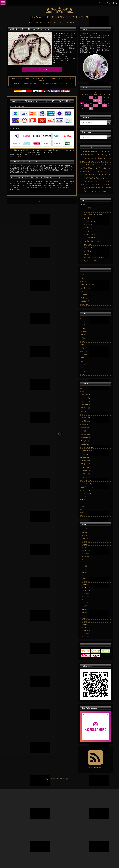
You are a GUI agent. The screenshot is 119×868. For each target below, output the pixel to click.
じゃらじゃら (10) (87, 447)
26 (104, 106)
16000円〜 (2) (86, 401)
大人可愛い (42, 81)
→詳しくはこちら (15, 156)
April (95, 92)
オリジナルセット (89, 228)
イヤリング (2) (86, 477)
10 (95, 100)
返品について (88, 244)
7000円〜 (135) (86, 431)
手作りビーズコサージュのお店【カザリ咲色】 (95, 35)
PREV (38, 201)
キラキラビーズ (94, 46)
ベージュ (84, 331)
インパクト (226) (87, 484)
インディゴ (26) (86, 480)
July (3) (85, 566)
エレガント (69, 37)
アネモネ (84, 295)
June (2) (85, 569)
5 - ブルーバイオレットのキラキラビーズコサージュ (96, 175)
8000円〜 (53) (86, 434)
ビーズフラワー (69, 79)
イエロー (84, 328)
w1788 (83, 509)
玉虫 (83, 374)
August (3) (86, 603)
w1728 (83, 515)
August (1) (86, 563)
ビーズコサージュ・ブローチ (93, 215)
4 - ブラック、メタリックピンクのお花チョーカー (96, 191)
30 (91, 109)
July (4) (85, 606)
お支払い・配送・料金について (30, 188)
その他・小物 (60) (87, 451)
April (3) (85, 535)
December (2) (86, 550)
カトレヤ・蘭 (86, 288)
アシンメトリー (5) (87, 464)
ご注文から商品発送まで (91, 238)
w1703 (83, 503)
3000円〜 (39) (86, 418)
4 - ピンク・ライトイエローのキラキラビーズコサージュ (96, 185)
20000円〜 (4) (86, 408)
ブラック (84, 364)
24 (95, 106)
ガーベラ (84, 281)
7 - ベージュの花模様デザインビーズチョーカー (96, 152)
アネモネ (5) (85, 467)
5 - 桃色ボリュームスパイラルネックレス (94, 171)
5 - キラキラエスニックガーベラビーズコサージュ (96, 181)
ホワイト (84, 361)
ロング (64, 46)
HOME (42, 201)
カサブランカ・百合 (88, 285)
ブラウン (84, 335)
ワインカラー (62, 35)
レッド (83, 318)
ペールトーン (86, 371)
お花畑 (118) (85, 444)
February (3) (86, 541)
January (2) (86, 544)
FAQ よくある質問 (89, 248)
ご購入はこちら (42, 69)
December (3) (86, 591)
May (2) (85, 532)
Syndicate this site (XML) (95, 767)
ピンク (83, 322)
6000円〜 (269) (86, 428)
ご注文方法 (86, 231)
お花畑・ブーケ (86, 301)
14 (82, 103)
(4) (82, 388)
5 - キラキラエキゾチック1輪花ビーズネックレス (96, 158)
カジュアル (41, 79)
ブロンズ (84, 338)
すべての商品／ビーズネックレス (30, 84)
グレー (83, 368)
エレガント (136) (87, 494)
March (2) (85, 578)
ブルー (83, 358)
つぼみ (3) (84, 454)
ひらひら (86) (86, 461)
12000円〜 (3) (86, 395)
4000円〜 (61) (86, 421)
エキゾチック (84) (87, 487)
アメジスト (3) (86, 471)
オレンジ (84, 325)
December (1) (86, 631)
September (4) (87, 560)
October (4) (86, 597)
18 (100, 103)
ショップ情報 (87, 251)
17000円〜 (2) (86, 405)
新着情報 (86, 254)
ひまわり (84, 298)
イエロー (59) (86, 474)
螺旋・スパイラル (87, 304)
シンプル (69, 33)
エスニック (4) (86, 490)
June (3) (85, 609)
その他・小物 (88, 225)
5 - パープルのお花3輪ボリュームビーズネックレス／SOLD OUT (96, 178)
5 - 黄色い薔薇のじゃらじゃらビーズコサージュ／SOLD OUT (96, 168)
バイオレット (86, 348)
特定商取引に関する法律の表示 (94, 258)
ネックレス (60, 79)
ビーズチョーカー (89, 211)
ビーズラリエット (89, 218)
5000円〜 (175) (86, 424)
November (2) (86, 554)
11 (100, 100)
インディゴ (85, 355)
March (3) (85, 538)
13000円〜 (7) (86, 398)
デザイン (54, 79)
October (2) (86, 557)
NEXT (46, 201)
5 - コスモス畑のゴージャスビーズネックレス (96, 155)
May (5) (85, 612)
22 (87, 106)
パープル (84, 351)
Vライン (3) (85, 441)
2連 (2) (83, 414)
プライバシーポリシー (91, 261)
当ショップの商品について (92, 234)
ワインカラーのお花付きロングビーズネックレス (56, 84)
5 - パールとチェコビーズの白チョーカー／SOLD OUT (96, 165)
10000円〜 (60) (86, 391)
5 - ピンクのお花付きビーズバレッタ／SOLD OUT (96, 161)
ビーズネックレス (89, 221)
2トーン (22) (85, 411)
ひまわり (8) (85, 457)
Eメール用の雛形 (38, 168)
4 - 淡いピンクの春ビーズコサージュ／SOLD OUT (96, 188)
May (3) (85, 572)
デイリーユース (63, 40)
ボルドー (84, 341)
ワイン (83, 345)
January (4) (86, 624)
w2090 (83, 512)
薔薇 (83, 275)
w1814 (83, 506)
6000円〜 (27, 79)
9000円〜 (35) (86, 438)
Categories (16, 84)
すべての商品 (87, 208)
